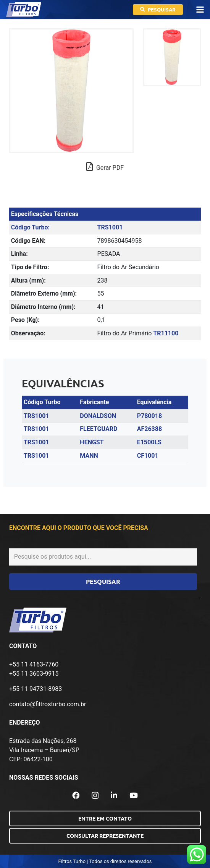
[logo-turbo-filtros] (24, 10)
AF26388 (149, 429)
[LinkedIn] (114, 795)
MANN (89, 456)
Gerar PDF (105, 167)
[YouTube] (134, 795)
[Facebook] (76, 795)
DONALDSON (98, 416)
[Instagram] (95, 796)
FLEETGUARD (99, 429)
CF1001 (148, 456)
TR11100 (166, 333)
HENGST (92, 442)
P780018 (149, 416)
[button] (200, 10)
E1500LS (149, 442)
